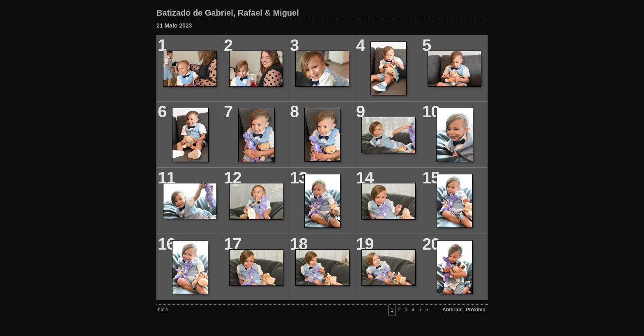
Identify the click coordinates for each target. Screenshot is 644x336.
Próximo (476, 310)
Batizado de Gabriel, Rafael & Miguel (228, 13)
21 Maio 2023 (174, 25)
